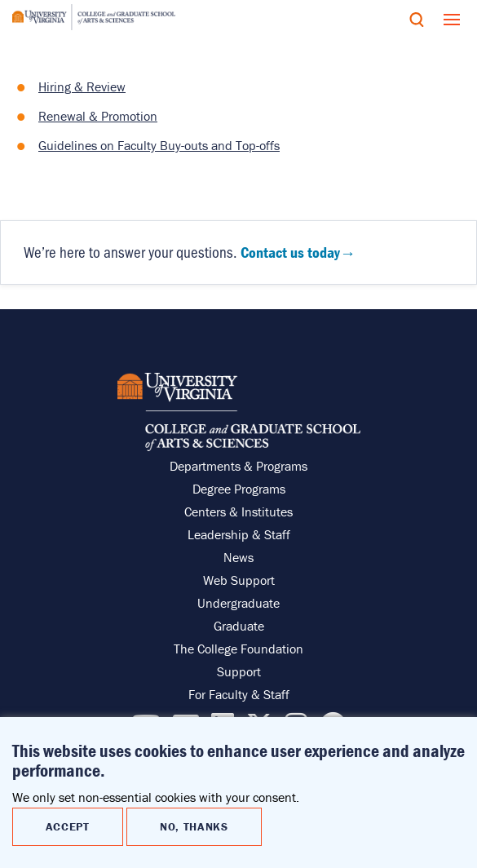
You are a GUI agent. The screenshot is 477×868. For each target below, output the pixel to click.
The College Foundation (238, 649)
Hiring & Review (82, 86)
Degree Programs (239, 489)
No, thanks (194, 829)
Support (239, 671)
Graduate (239, 626)
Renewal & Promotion (98, 116)
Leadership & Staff (239, 534)
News (238, 557)
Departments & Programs (238, 466)
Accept (68, 829)
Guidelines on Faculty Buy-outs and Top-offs (159, 145)
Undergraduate (238, 603)
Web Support (239, 580)
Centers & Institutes (238, 511)
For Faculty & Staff (239, 694)
